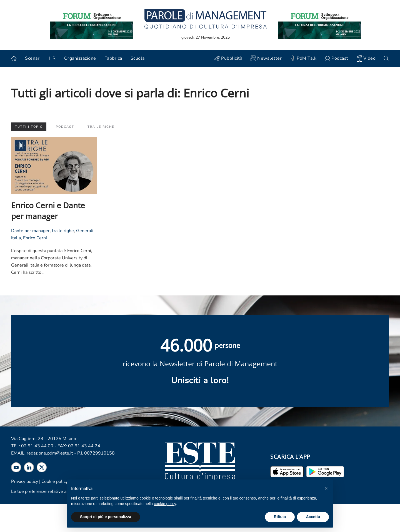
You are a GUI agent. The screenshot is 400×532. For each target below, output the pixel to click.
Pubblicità (228, 58)
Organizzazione (80, 58)
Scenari (33, 58)
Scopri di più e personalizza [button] (106, 517)
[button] (326, 488)
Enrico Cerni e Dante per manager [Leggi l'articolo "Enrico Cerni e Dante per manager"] (48, 211)
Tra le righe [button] (101, 127)
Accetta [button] (313, 517)
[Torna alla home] (206, 19)
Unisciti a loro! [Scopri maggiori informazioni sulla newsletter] (200, 381)
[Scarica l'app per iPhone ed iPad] (287, 471)
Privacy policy (25, 481)
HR (52, 58)
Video (366, 58)
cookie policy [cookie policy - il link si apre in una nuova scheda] (165, 504)
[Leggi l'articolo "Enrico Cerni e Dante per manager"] (54, 165)
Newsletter (266, 58)
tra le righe (63, 231)
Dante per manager (30, 231)
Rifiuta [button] (280, 517)
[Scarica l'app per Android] (325, 471)
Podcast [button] (65, 127)
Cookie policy (55, 481)
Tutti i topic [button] (29, 127)
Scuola (138, 58)
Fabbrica (113, 58)
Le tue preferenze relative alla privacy (49, 491)
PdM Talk (303, 58)
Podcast (337, 58)
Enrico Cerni (35, 238)
